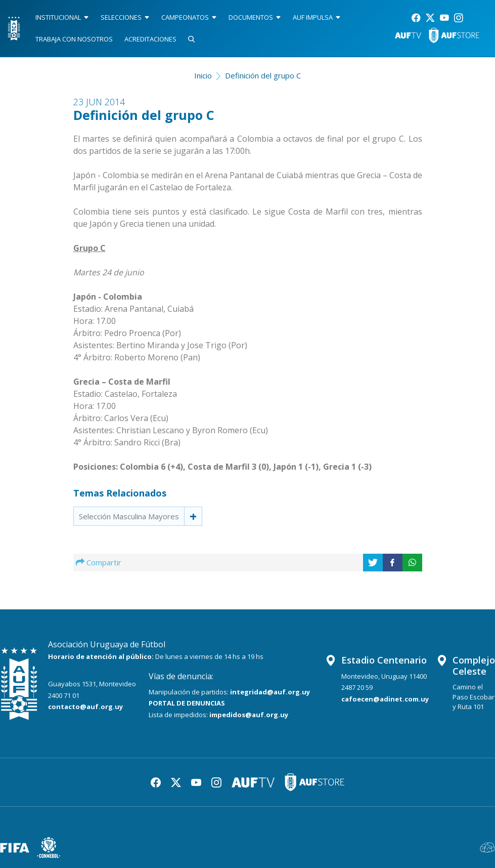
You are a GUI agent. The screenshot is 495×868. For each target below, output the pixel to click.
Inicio (203, 75)
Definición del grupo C (263, 75)
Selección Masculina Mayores (129, 516)
